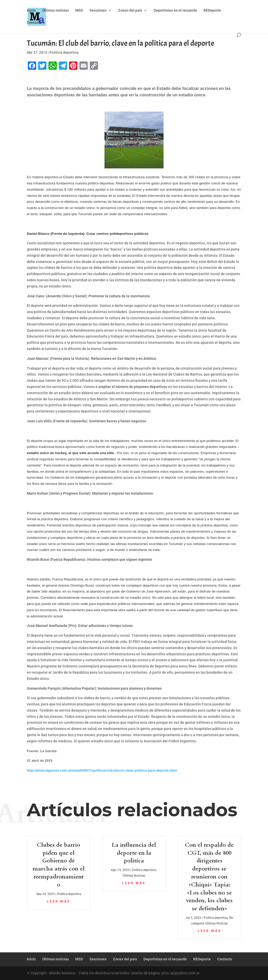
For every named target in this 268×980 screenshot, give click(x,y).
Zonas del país (130, 10)
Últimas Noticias (134, 876)
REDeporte (212, 10)
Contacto (34, 23)
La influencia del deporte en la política (134, 853)
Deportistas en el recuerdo (175, 10)
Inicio (31, 10)
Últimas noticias (56, 10)
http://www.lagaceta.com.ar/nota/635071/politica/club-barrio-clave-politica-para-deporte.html (102, 770)
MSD (79, 10)
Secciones (98, 10)
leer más (59, 901)
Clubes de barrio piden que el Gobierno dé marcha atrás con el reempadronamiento (59, 865)
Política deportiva (64, 52)
